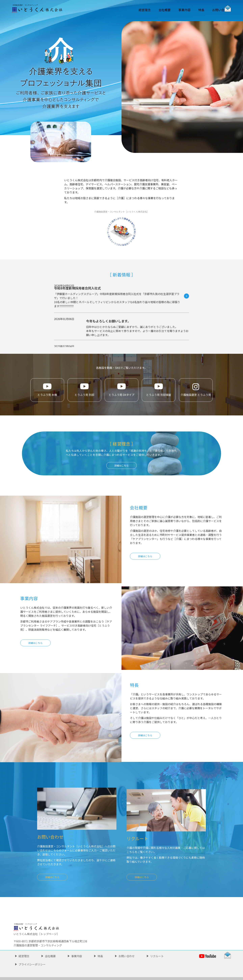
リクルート (157, 945)
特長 (190, 10)
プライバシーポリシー (32, 954)
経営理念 (123, 10)
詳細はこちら (145, 571)
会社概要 (146, 10)
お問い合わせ (213, 10)
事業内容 (170, 10)
